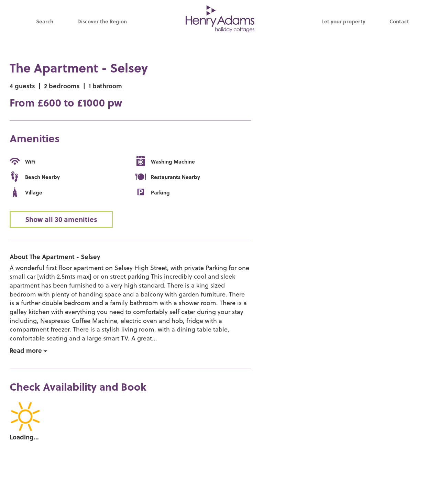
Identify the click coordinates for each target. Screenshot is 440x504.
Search (45, 21)
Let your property (343, 21)
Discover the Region (102, 21)
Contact (399, 21)
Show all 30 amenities (61, 219)
